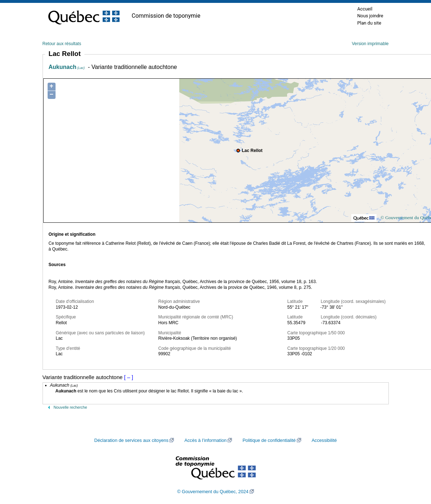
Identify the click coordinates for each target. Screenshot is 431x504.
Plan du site (369, 23)
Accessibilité (324, 440)
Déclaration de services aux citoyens (131, 440)
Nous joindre (370, 16)
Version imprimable (370, 44)
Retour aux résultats (62, 44)
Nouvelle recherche (71, 407)
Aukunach (67, 67)
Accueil (365, 9)
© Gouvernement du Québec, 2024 (213, 492)
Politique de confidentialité (269, 440)
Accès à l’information (205, 440)
